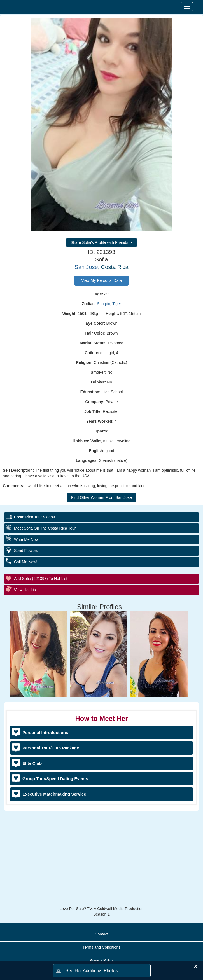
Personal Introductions (45, 732)
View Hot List (25, 590)
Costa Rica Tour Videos (34, 517)
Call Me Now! (26, 562)
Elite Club (32, 763)
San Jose (86, 267)
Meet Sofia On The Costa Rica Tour (45, 528)
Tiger (117, 304)
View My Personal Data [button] (102, 280)
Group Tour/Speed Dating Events (55, 779)
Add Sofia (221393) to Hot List (41, 579)
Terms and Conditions (102, 947)
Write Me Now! (27, 539)
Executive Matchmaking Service (54, 794)
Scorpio (103, 304)
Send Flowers (26, 551)
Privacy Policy (102, 960)
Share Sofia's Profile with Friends (100, 242)
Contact (101, 934)
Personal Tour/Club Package (51, 748)
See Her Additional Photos (92, 971)
